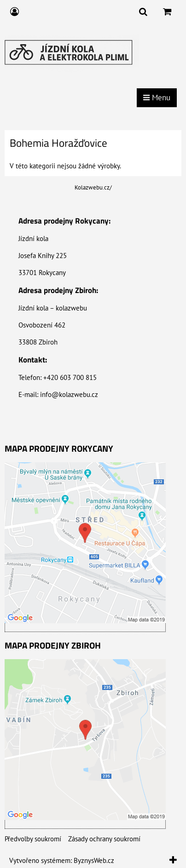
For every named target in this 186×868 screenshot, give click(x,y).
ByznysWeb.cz (94, 860)
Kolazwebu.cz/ (93, 187)
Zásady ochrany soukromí (104, 839)
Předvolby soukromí (33, 839)
